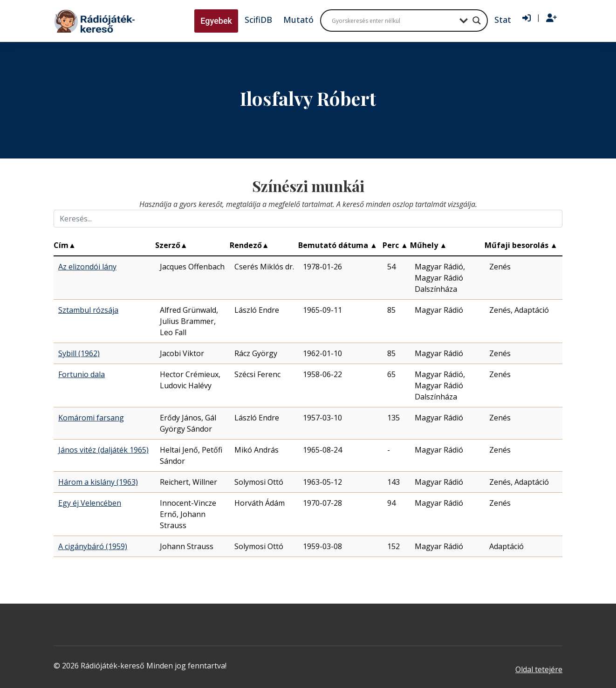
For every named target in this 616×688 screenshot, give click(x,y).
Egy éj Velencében (90, 503)
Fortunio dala (82, 374)
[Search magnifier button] (477, 21)
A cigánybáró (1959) (93, 546)
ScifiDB (258, 20)
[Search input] (393, 21)
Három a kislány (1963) (98, 482)
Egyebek (216, 21)
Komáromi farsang (91, 418)
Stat (503, 20)
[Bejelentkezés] (527, 18)
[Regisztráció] (551, 18)
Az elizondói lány (87, 267)
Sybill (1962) (79, 353)
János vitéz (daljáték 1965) (103, 450)
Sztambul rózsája (88, 310)
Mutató (298, 20)
